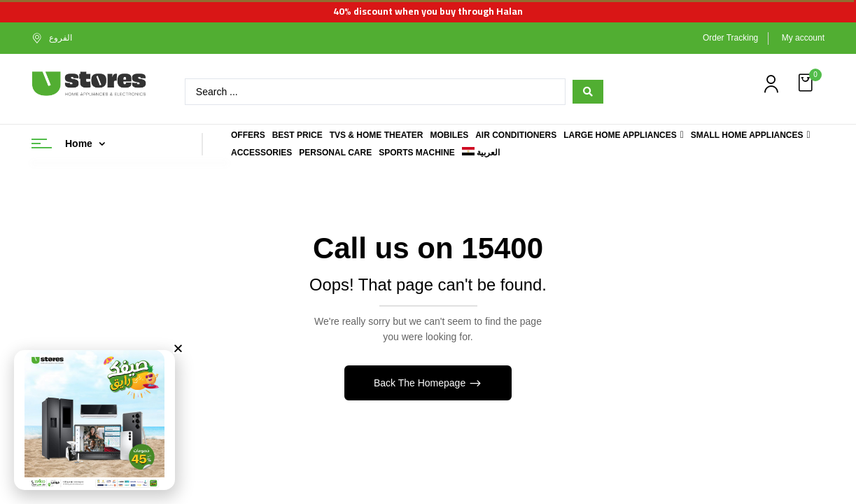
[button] (807, 83)
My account (803, 38)
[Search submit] (588, 92)
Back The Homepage (421, 383)
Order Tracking (730, 38)
